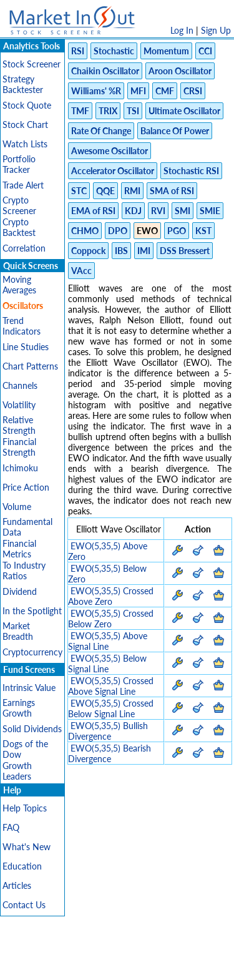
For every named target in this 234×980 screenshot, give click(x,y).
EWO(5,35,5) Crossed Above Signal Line (111, 686)
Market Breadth (18, 631)
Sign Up (216, 30)
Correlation (24, 248)
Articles (17, 885)
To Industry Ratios (24, 571)
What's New (27, 847)
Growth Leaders (17, 771)
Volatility (19, 405)
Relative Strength (19, 425)
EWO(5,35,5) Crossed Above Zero (111, 596)
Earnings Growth (19, 708)
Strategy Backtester (23, 84)
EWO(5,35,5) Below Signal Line (107, 664)
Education (22, 866)
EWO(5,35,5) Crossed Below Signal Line (111, 708)
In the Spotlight (32, 611)
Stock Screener (32, 64)
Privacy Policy (79, 953)
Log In (182, 30)
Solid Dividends (32, 729)
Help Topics (25, 808)
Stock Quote (27, 105)
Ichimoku (20, 468)
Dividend (20, 591)
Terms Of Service (146, 953)
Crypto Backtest (19, 227)
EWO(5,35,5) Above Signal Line (108, 641)
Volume (17, 507)
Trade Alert (23, 185)
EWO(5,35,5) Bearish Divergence (110, 753)
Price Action (26, 487)
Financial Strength (19, 447)
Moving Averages (19, 285)
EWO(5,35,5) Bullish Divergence (108, 731)
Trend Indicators (22, 326)
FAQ (11, 827)
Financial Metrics (19, 549)
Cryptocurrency (32, 652)
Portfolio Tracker (19, 164)
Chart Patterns (30, 366)
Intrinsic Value (29, 688)
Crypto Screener (19, 205)
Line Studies (26, 347)
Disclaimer (25, 953)
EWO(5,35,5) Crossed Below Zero (111, 619)
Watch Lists (25, 144)
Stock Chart (25, 125)
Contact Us (24, 905)
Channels (20, 385)
